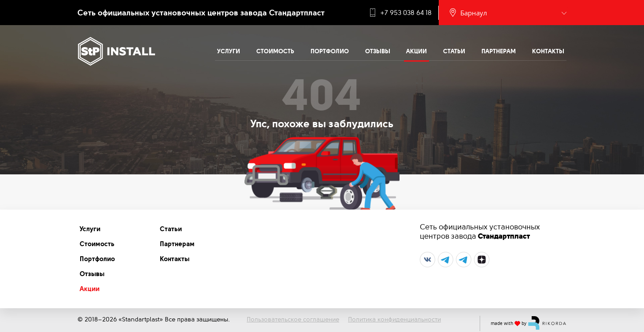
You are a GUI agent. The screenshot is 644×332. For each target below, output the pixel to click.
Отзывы (378, 51)
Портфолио (330, 51)
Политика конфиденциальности (394, 319)
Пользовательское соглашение (293, 319)
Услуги (229, 51)
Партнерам (499, 51)
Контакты (548, 51)
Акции (416, 51)
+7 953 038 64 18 (406, 13)
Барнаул (474, 13)
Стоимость (275, 51)
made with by (529, 323)
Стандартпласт (504, 236)
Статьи (454, 51)
